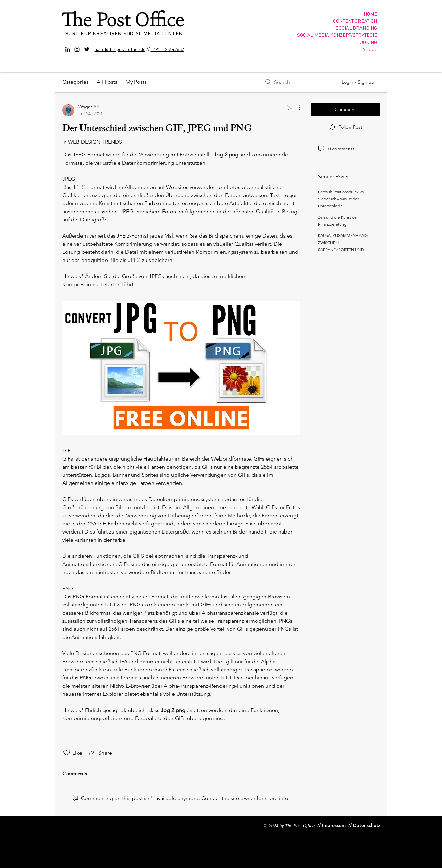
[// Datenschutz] (365, 826)
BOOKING (367, 42)
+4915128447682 (167, 49)
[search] (295, 82)
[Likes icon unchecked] (67, 753)
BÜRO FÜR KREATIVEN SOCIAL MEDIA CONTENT (126, 33)
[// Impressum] (331, 826)
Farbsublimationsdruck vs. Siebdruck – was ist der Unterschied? (341, 199)
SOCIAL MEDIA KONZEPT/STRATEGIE (337, 35)
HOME (370, 14)
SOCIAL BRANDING (356, 28)
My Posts (136, 82)
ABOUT (370, 49)
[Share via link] (100, 753)
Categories (75, 82)
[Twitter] (87, 49)
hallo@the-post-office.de (120, 49)
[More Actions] (296, 107)
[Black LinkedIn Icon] (68, 49)
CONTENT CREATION (355, 21)
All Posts (107, 82)
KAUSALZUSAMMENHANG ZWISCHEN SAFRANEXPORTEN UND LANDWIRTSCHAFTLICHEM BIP (343, 250)
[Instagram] (77, 49)
